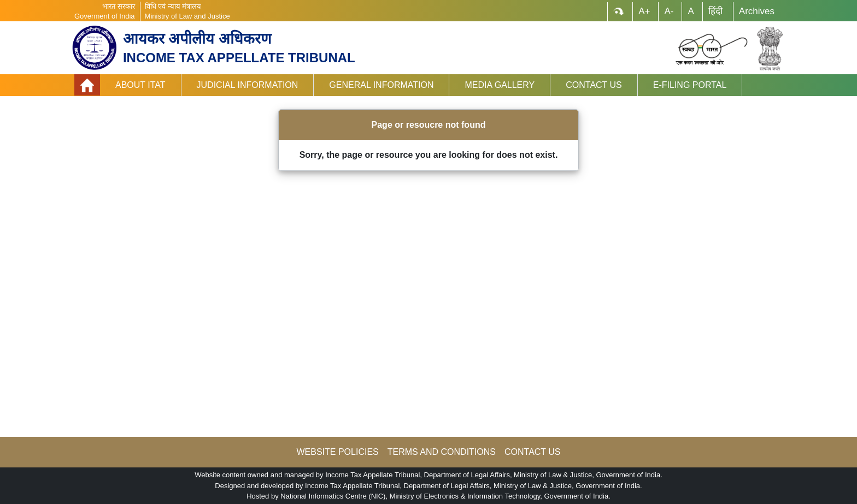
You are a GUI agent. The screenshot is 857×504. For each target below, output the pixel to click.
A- (669, 11)
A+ (644, 11)
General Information (381, 85)
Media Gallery (500, 85)
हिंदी (715, 11)
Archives (757, 11)
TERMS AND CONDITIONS (442, 452)
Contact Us (594, 85)
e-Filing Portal (690, 85)
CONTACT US (533, 452)
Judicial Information (248, 85)
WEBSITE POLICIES (337, 452)
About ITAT (140, 85)
